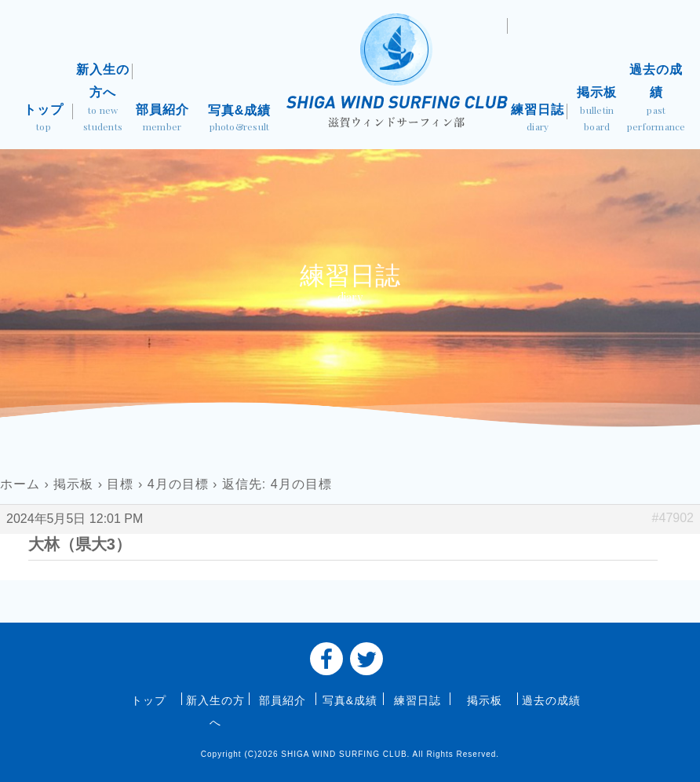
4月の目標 (178, 484)
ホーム (20, 484)
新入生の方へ (103, 99)
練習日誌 (538, 119)
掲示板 (597, 111)
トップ (44, 119)
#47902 (673, 518)
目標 (120, 484)
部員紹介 (162, 119)
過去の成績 (657, 99)
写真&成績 (240, 120)
